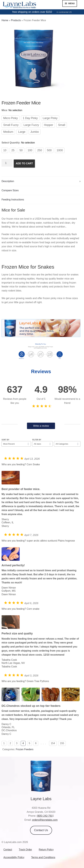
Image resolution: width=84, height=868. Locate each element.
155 (62, 743)
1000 (60, 150)
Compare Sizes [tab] (10, 190)
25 (13, 150)
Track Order (25, 850)
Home (5, 20)
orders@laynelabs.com (45, 820)
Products (16, 20)
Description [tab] (8, 181)
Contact (8, 850)
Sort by (5, 440)
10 (5, 150)
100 (30, 150)
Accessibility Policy (14, 857)
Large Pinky (50, 118)
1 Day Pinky (30, 118)
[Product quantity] (7, 163)
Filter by (37, 440)
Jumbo (35, 132)
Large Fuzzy (31, 125)
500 (49, 150)
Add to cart (24, 163)
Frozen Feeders (25, 749)
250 (40, 150)
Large (22, 132)
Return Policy (46, 850)
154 (53, 743)
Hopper (49, 125)
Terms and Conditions (43, 857)
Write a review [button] (41, 426)
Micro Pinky (11, 118)
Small (62, 125)
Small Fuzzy (11, 125)
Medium (8, 132)
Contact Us (41, 830)
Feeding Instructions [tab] (13, 200)
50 (21, 150)
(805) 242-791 (45, 816)
